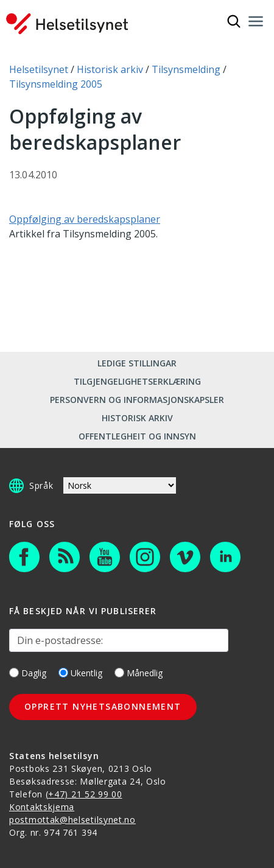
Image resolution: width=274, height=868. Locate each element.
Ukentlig (80, 673)
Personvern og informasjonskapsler (137, 400)
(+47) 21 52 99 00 (84, 794)
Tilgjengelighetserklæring (137, 381)
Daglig (28, 673)
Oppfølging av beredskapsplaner (85, 219)
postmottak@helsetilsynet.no (72, 820)
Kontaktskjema (42, 807)
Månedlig (139, 673)
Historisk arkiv (137, 418)
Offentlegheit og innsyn (137, 436)
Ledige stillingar (137, 363)
